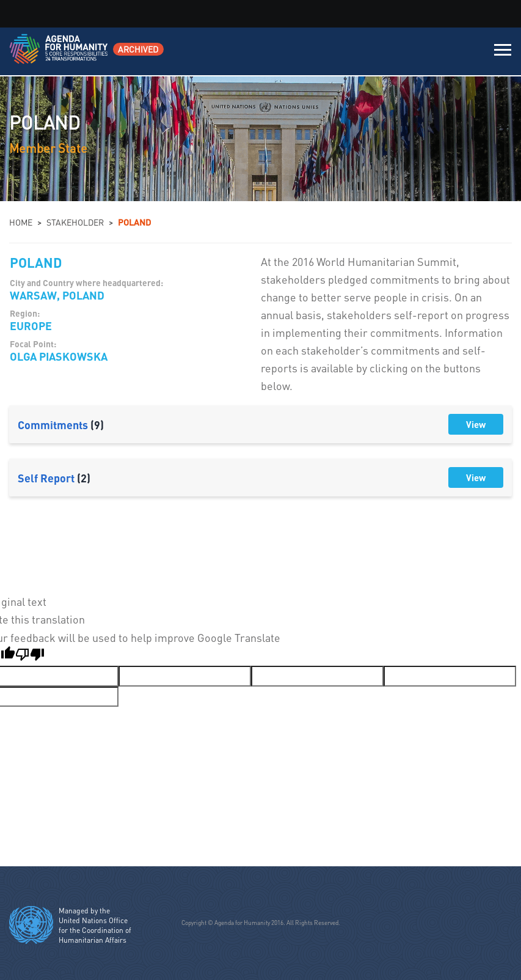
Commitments (61, 425)
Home (21, 222)
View (476, 424)
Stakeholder (75, 222)
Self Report (54, 478)
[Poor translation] (30, 656)
